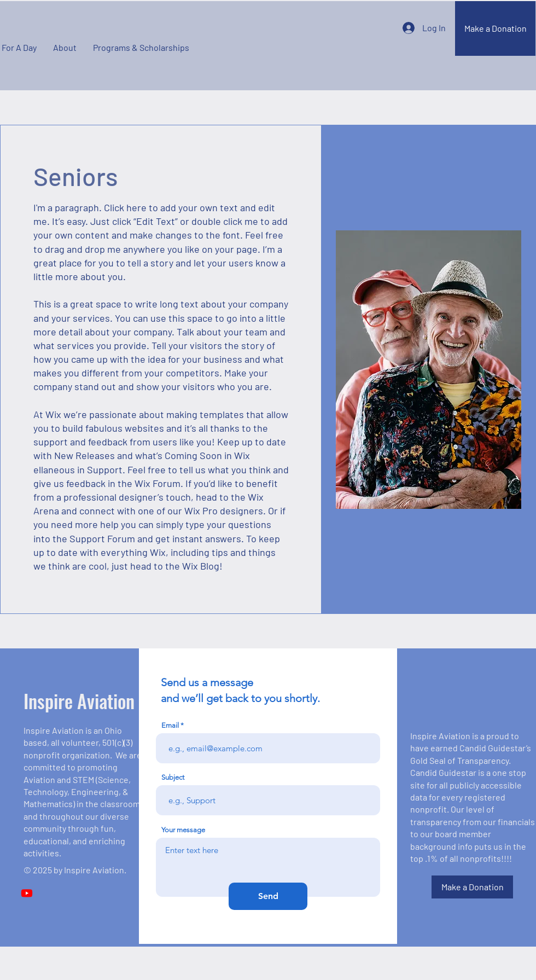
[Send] (268, 896)
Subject (173, 777)
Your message (183, 830)
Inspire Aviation (79, 701)
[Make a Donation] (495, 28)
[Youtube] (27, 893)
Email (170, 725)
